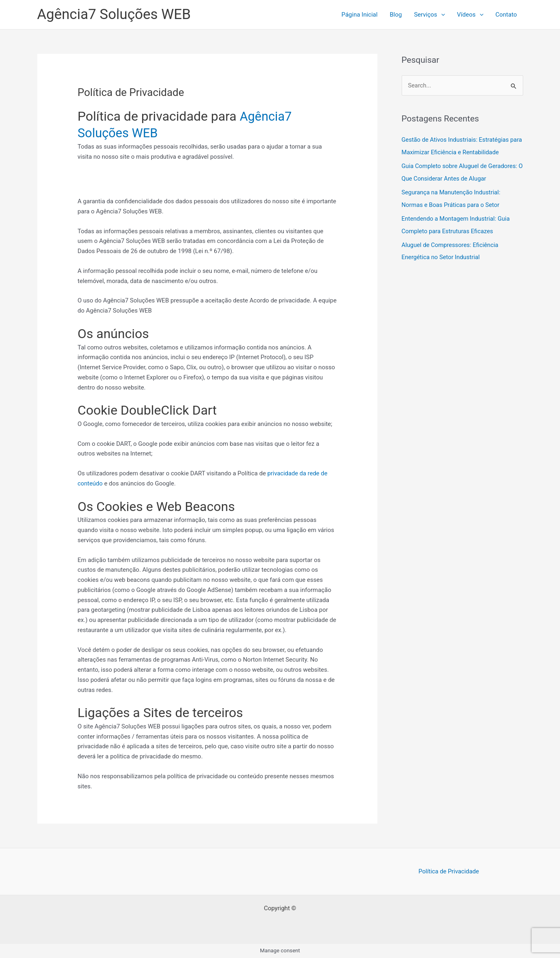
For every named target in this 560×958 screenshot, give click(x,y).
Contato (506, 15)
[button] (441, 15)
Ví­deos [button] (470, 15)
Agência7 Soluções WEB (114, 14)
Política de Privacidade (449, 871)
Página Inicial (359, 15)
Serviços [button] (429, 15)
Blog (396, 15)
